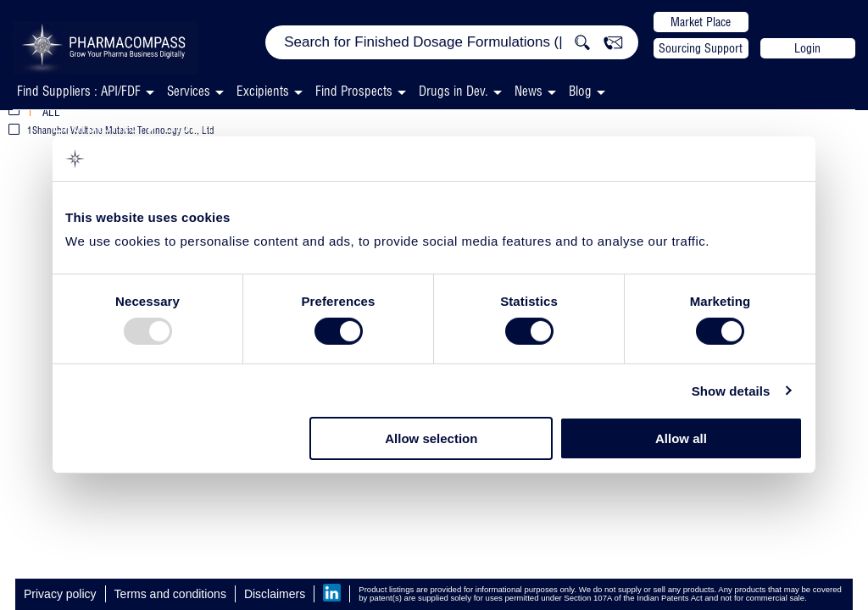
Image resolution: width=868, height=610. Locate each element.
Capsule (519, 124)
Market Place (701, 22)
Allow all (681, 438)
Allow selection (431, 438)
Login (807, 48)
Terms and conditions (170, 594)
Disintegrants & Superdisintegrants (312, 124)
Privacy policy (60, 594)
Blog (580, 91)
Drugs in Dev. (453, 91)
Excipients (95, 124)
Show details (731, 391)
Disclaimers (275, 594)
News (529, 91)
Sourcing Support (701, 48)
